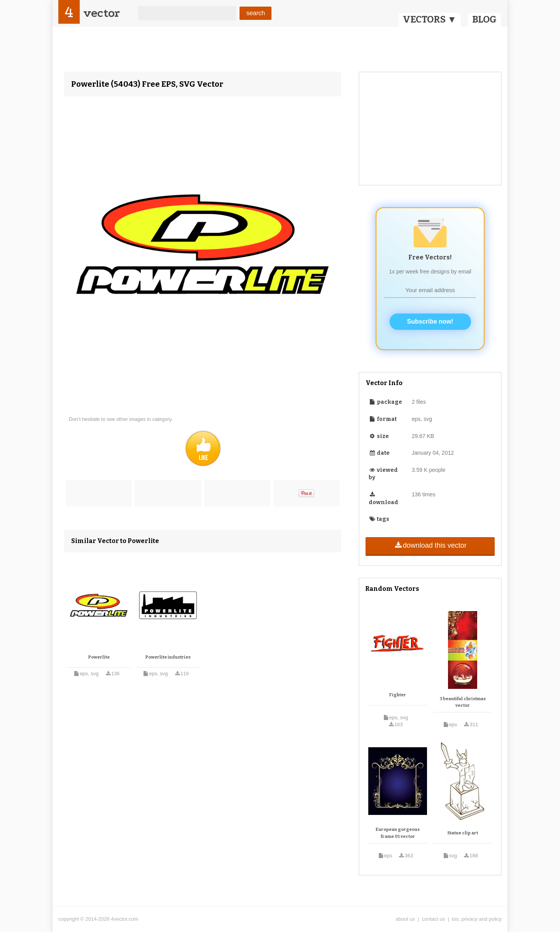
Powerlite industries (168, 657)
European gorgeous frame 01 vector (398, 833)
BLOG (484, 19)
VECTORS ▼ (430, 19)
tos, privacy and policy (477, 919)
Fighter (398, 695)
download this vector (430, 545)
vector (101, 13)
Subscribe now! (430, 321)
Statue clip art (463, 833)
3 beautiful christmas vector (463, 702)
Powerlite (99, 657)
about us (405, 919)
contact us (433, 919)
